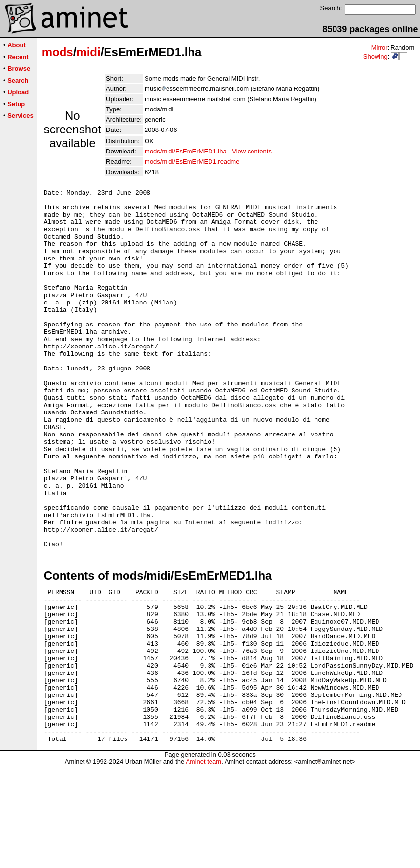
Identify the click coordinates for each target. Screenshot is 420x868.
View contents (252, 151)
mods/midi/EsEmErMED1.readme (192, 162)
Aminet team (203, 864)
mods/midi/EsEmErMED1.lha (186, 151)
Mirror (379, 48)
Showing (376, 56)
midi (88, 52)
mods (58, 52)
